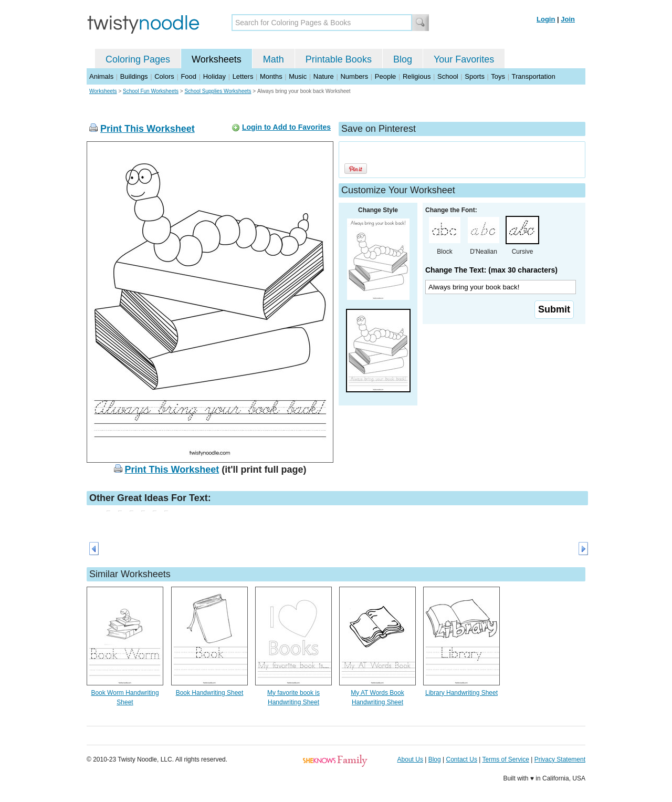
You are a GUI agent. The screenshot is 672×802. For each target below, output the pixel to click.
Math (274, 59)
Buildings (134, 76)
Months (271, 76)
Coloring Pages (138, 59)
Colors (164, 76)
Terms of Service (505, 759)
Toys (498, 76)
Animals (101, 76)
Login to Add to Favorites (286, 127)
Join (568, 19)
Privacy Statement (560, 759)
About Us (410, 759)
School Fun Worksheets (151, 91)
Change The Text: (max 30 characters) (491, 270)
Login (546, 19)
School (448, 76)
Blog (403, 59)
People (385, 76)
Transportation (533, 76)
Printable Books (339, 59)
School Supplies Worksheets (218, 91)
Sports (475, 76)
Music (298, 76)
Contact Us (462, 759)
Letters (243, 76)
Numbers (354, 76)
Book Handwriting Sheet (210, 693)
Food (188, 76)
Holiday (214, 76)
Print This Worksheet (148, 129)
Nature (324, 76)
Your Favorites (464, 59)
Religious (417, 76)
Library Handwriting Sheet (461, 693)
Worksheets (217, 59)
